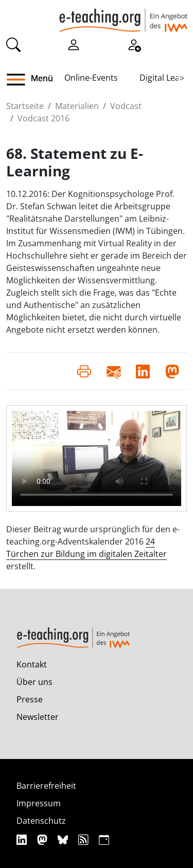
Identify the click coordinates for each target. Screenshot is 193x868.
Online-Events (91, 78)
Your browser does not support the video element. (97, 458)
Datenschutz (41, 821)
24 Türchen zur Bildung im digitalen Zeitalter (86, 548)
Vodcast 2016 (43, 118)
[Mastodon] (43, 839)
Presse (30, 699)
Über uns (34, 682)
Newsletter (38, 717)
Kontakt (32, 664)
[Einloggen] (74, 44)
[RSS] (85, 839)
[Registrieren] (134, 44)
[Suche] (13, 44)
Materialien (77, 106)
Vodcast (126, 106)
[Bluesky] (64, 839)
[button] (20, 80)
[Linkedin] (23, 839)
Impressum (39, 803)
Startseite (25, 106)
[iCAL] (104, 839)
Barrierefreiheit (46, 786)
